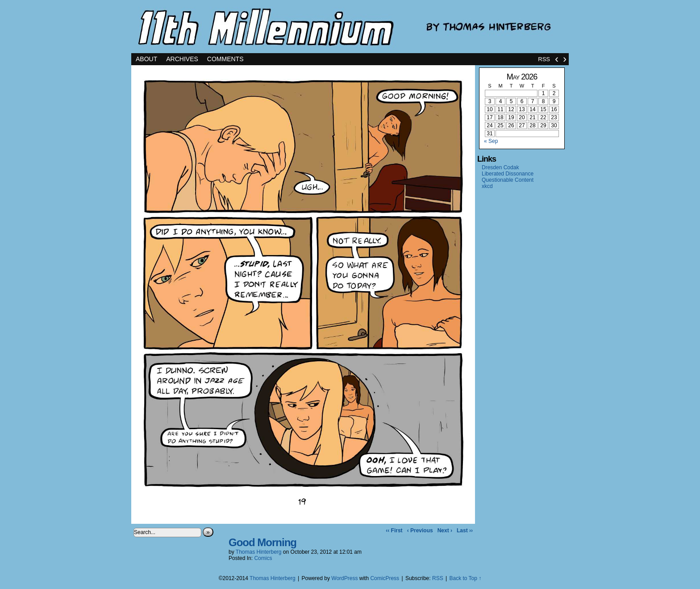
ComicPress (385, 578)
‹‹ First (394, 531)
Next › (445, 531)
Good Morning (262, 542)
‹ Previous (420, 531)
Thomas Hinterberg (259, 552)
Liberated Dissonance (508, 174)
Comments (225, 59)
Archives (182, 59)
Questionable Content (508, 180)
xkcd (487, 186)
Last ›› (465, 531)
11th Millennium (350, 27)
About (146, 59)
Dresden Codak (500, 167)
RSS (544, 59)
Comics (263, 558)
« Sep (491, 141)
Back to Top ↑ (465, 578)
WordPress (344, 578)
